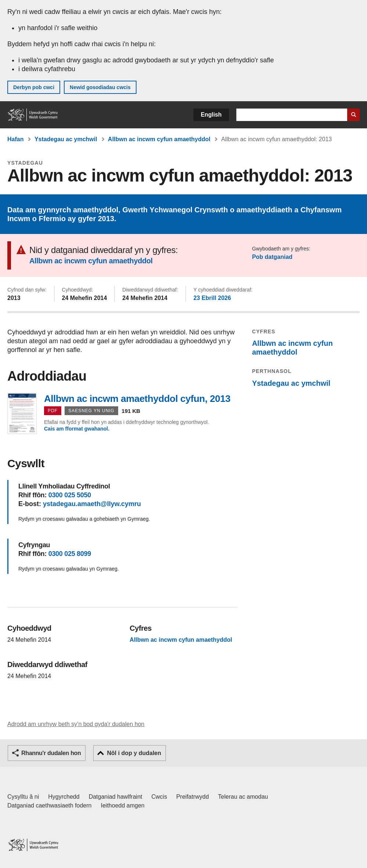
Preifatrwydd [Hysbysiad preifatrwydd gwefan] (192, 797)
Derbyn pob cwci (34, 87)
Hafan (15, 139)
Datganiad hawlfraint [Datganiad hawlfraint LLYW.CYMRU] (116, 797)
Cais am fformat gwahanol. (77, 429)
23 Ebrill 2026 (212, 298)
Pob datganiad (272, 257)
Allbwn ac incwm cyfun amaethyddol (159, 139)
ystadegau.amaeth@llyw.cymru (92, 504)
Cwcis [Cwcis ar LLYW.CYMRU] (159, 797)
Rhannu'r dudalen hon (51, 753)
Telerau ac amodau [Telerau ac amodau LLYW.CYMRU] (243, 797)
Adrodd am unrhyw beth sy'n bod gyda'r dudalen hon (76, 724)
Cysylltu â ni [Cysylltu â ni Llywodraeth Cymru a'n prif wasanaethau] (23, 797)
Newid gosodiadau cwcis (100, 87)
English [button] (211, 115)
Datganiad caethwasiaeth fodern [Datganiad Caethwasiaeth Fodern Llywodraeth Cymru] (50, 805)
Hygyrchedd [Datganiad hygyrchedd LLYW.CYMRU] (64, 797)
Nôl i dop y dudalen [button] (134, 753)
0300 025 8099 (70, 554)
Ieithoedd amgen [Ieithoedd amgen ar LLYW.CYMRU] (123, 805)
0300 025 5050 (70, 495)
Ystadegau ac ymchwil (66, 139)
